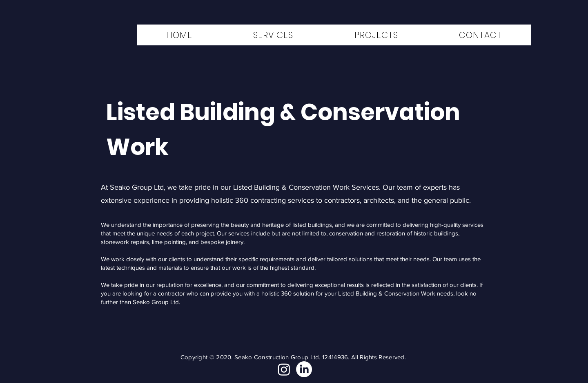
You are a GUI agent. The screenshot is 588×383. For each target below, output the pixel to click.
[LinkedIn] (304, 369)
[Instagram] (284, 369)
